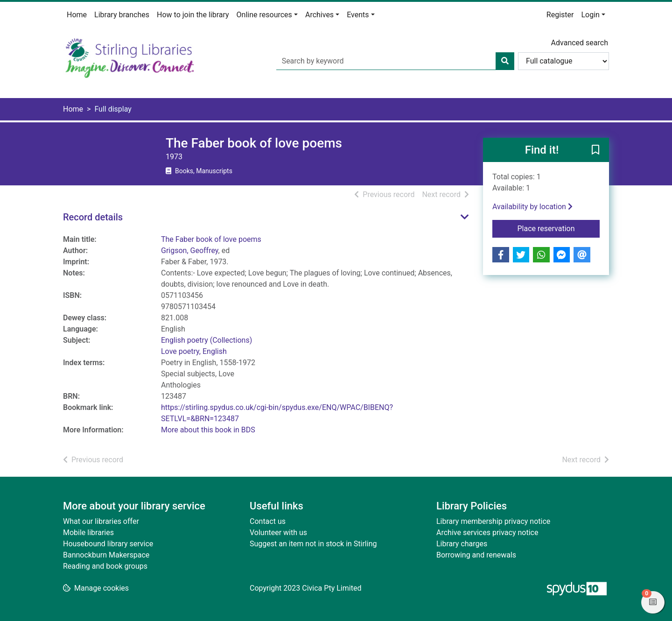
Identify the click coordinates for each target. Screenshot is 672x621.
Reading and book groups (105, 566)
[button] (595, 150)
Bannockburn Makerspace (106, 555)
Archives (319, 15)
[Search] (505, 61)
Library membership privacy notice (493, 521)
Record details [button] (93, 217)
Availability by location (532, 207)
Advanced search (580, 43)
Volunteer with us (278, 533)
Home (77, 15)
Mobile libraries (88, 533)
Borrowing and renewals (476, 555)
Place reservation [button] (559, 228)
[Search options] (563, 61)
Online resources (264, 15)
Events (358, 15)
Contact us (268, 521)
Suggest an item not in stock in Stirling (313, 544)
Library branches (122, 15)
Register (560, 15)
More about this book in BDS (208, 430)
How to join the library (193, 15)
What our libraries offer (101, 521)
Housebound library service (108, 544)
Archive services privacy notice (487, 533)
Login (590, 15)
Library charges (462, 544)
